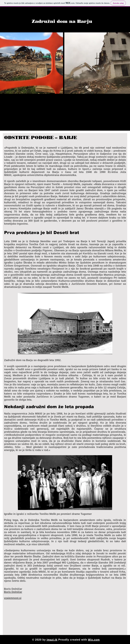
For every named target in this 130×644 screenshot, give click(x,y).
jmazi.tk (52, 640)
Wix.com (94, 640)
